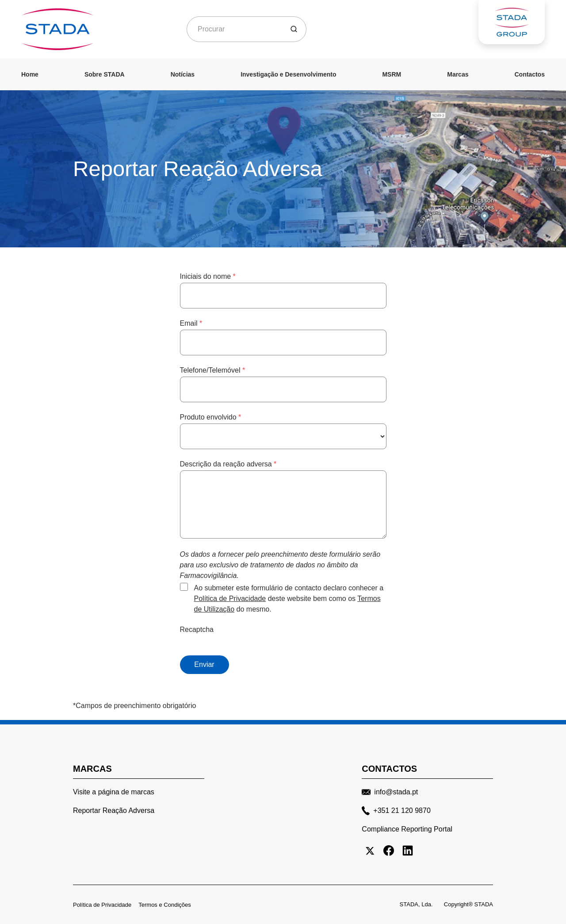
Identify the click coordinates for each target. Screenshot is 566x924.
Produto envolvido (211, 417)
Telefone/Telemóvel (213, 370)
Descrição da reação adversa (228, 464)
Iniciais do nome (208, 276)
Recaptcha (197, 629)
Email (191, 323)
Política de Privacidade (230, 599)
